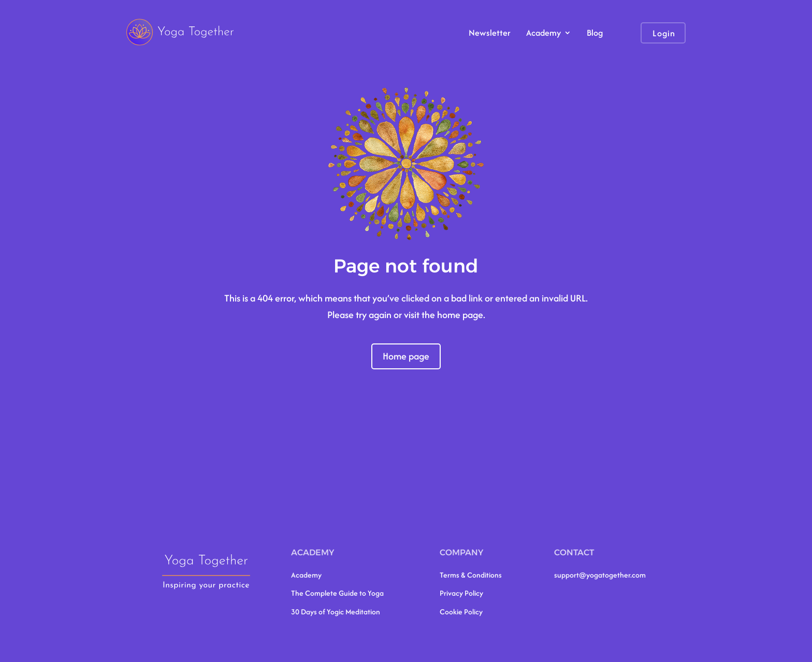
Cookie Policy (461, 611)
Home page (406, 356)
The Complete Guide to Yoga (337, 593)
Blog (595, 34)
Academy (543, 34)
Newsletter (490, 34)
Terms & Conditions (471, 575)
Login (664, 33)
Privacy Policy (461, 593)
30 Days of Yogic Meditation (336, 611)
